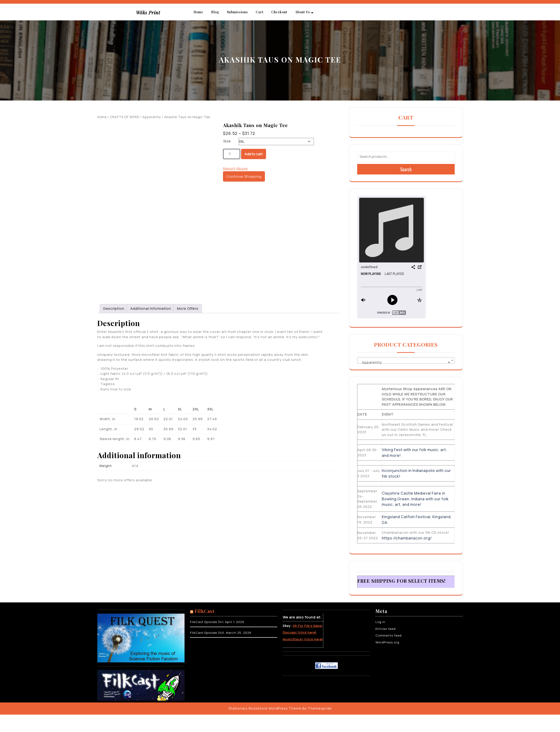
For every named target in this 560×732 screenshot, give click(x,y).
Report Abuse (235, 168)
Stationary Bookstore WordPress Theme (265, 708)
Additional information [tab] (151, 313)
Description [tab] (114, 313)
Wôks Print (148, 12)
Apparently (152, 117)
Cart (260, 12)
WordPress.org (387, 642)
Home (198, 12)
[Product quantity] (232, 154)
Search (406, 169)
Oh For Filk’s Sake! (307, 626)
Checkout (279, 12)
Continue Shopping (244, 176)
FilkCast (205, 611)
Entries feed (386, 629)
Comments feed (389, 635)
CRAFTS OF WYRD (125, 117)
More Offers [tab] (188, 313)
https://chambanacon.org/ (407, 538)
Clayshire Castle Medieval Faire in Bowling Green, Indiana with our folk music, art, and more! (415, 499)
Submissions (237, 12)
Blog (215, 12)
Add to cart (254, 154)
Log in (380, 622)
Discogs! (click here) (300, 632)
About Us (303, 12)
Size (227, 141)
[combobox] (406, 360)
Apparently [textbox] (405, 362)
